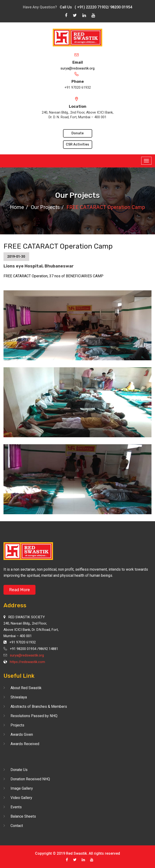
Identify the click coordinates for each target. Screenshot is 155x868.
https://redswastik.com (27, 662)
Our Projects (45, 207)
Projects (17, 725)
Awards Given (22, 734)
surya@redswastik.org (77, 68)
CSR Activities (77, 144)
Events (16, 807)
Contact (17, 826)
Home (17, 207)
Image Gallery (22, 788)
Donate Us (19, 770)
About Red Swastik (26, 688)
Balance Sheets (23, 816)
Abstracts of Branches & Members (39, 707)
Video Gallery (21, 798)
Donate (77, 133)
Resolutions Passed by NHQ (34, 716)
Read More (19, 590)
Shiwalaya (19, 697)
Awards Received (25, 744)
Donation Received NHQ (30, 779)
